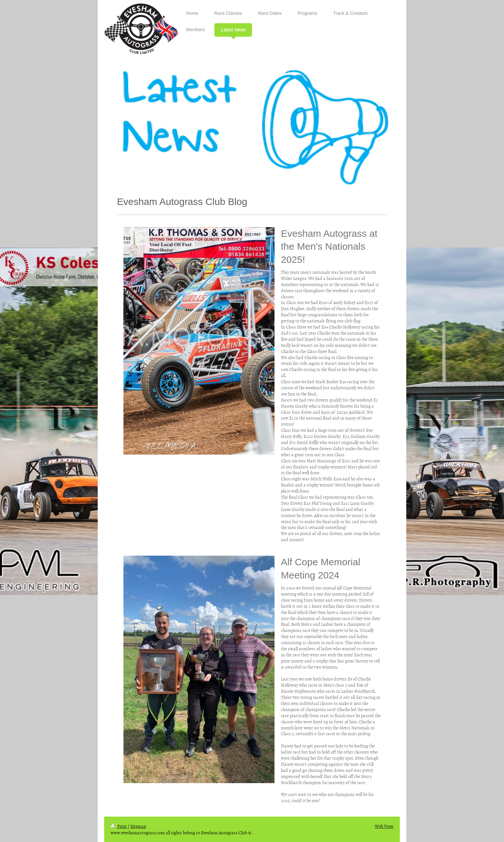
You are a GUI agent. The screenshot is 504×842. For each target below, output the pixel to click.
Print (119, 826)
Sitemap (138, 826)
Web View (384, 826)
